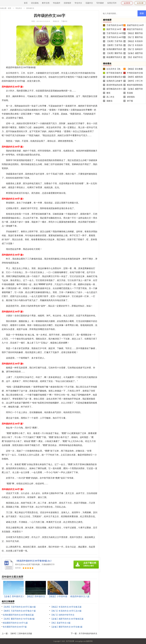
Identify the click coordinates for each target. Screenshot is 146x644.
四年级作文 (30, 8)
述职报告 (131, 97)
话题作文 (89, 3)
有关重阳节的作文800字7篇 (15, 627)
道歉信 (109, 101)
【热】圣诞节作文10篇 (61, 623)
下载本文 (64, 21)
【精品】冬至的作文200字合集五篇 (66, 607)
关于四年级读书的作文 (88, 633)
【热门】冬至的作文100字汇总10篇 (66, 611)
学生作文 (78, 3)
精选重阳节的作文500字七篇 (15, 623)
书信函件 (57, 3)
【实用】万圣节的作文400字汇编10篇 (19, 607)
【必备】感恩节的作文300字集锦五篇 (67, 619)
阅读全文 (56, 21)
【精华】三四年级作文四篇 (21, 633)
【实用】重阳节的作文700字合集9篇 (19, 619)
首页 (26, 3)
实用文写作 (112, 3)
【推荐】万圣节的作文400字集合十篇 (19, 611)
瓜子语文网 (70, 641)
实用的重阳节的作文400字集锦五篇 (18, 615)
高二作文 (110, 97)
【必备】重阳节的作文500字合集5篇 (66, 627)
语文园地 (35, 3)
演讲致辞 (67, 3)
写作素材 (100, 3)
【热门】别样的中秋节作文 (63, 615)
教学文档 (46, 3)
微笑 (108, 93)
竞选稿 (130, 93)
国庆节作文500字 (114, 29)
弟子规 (130, 101)
